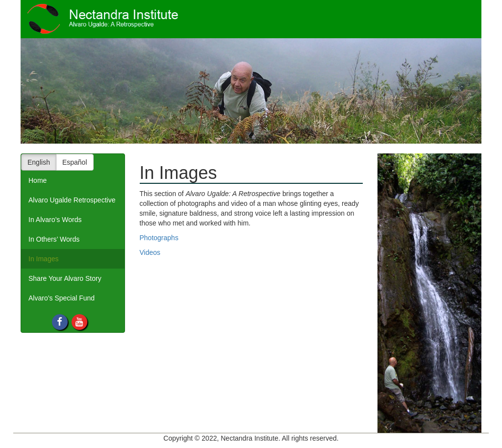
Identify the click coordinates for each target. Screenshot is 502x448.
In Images (43, 259)
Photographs (159, 238)
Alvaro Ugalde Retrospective (72, 200)
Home (38, 180)
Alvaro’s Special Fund (62, 298)
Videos (150, 252)
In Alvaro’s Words (55, 220)
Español (75, 162)
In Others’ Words (54, 239)
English (39, 162)
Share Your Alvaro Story (65, 278)
